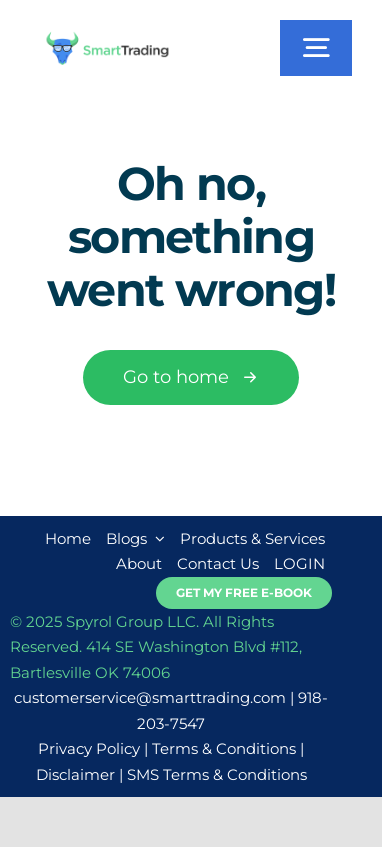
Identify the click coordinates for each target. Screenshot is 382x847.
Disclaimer (75, 774)
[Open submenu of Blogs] (156, 539)
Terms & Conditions (224, 748)
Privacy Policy (89, 748)
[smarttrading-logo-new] (107, 39)
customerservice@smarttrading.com (150, 697)
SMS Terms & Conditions (217, 774)
